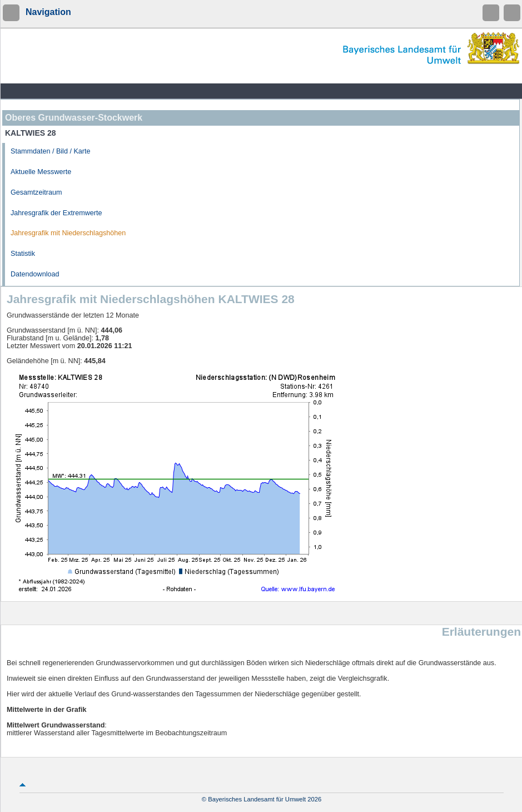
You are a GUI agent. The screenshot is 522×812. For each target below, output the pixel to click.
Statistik (23, 254)
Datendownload (35, 274)
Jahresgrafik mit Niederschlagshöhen (68, 233)
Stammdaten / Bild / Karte (51, 151)
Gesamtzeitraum (36, 192)
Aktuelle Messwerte (41, 172)
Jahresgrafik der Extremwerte (56, 213)
